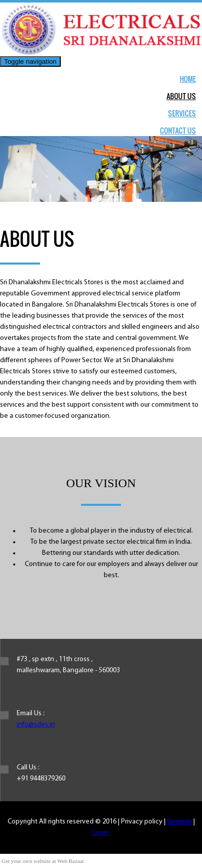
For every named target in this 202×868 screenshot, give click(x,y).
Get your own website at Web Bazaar (43, 861)
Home (188, 79)
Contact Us (178, 130)
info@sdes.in (36, 725)
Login (101, 833)
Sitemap (179, 822)
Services (182, 113)
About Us (181, 96)
